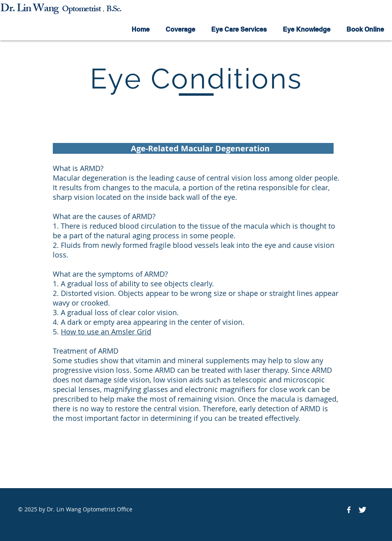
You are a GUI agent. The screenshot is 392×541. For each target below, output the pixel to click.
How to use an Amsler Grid (106, 332)
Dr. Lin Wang (31, 9)
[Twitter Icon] (362, 510)
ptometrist (85, 10)
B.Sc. (114, 10)
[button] (180, 29)
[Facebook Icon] (349, 510)
